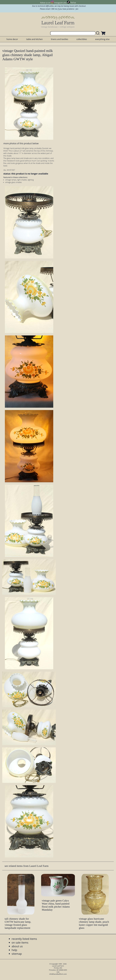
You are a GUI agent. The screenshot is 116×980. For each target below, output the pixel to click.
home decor (12, 39)
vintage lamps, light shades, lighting (19, 180)
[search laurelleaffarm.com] (98, 33)
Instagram (59, 3)
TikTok (73, 3)
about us (17, 946)
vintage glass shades (13, 182)
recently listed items (24, 939)
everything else (102, 39)
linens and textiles (60, 39)
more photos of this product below (21, 143)
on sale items (20, 942)
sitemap (17, 954)
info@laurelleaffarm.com (58, 974)
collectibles (82, 39)
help (14, 950)
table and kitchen (34, 39)
